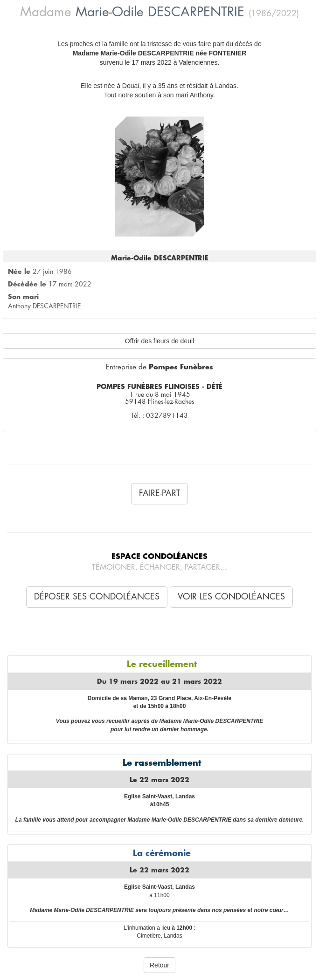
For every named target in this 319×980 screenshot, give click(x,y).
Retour (159, 965)
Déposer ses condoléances (97, 597)
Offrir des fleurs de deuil (159, 341)
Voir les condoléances (231, 597)
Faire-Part (159, 493)
